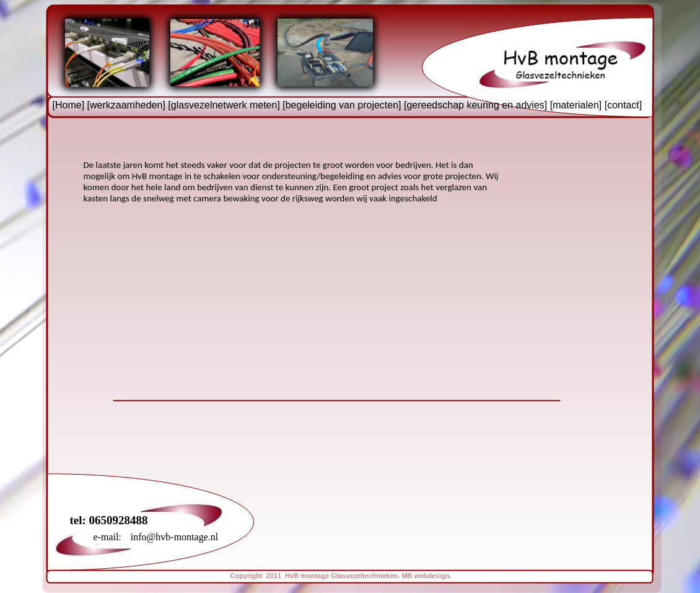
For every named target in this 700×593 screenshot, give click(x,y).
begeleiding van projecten (342, 105)
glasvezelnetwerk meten (224, 105)
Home (68, 105)
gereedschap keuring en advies (475, 105)
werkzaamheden (126, 105)
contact (623, 105)
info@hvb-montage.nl (174, 537)
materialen (576, 105)
